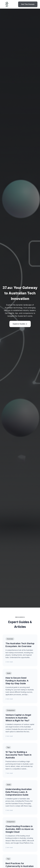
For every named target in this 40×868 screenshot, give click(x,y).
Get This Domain (28, 4)
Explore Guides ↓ (20, 324)
